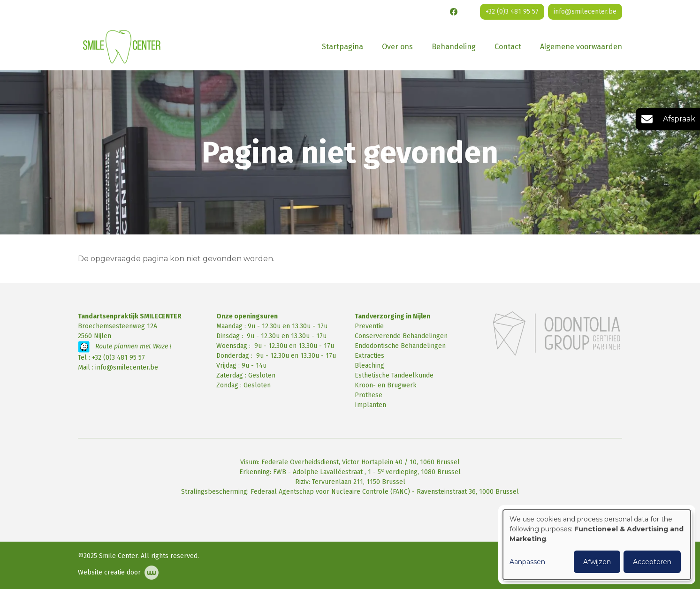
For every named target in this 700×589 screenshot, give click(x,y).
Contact (508, 47)
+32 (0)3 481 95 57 (118, 358)
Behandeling (454, 47)
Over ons (397, 47)
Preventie (369, 326)
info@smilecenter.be (127, 367)
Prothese (369, 395)
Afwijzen (597, 562)
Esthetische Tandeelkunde (394, 375)
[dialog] (597, 545)
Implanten (370, 405)
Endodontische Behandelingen (400, 346)
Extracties (369, 356)
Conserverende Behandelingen (401, 336)
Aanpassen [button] (527, 562)
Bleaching (369, 366)
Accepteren (652, 562)
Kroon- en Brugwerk (386, 385)
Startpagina (342, 47)
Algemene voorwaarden (581, 47)
